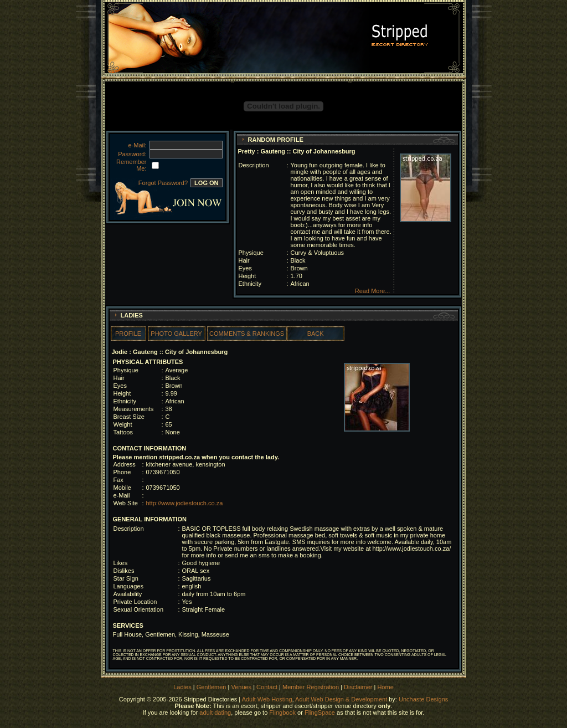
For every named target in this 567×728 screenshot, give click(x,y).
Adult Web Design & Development (341, 699)
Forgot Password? (163, 183)
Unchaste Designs (423, 699)
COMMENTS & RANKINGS (247, 334)
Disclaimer (358, 687)
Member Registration (311, 687)
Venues (241, 687)
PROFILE (128, 334)
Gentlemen (212, 687)
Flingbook (282, 712)
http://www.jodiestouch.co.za (185, 503)
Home (385, 687)
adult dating (215, 712)
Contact (267, 687)
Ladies (183, 687)
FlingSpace (320, 712)
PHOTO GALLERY (176, 334)
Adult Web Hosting (267, 699)
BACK (316, 334)
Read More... (373, 291)
